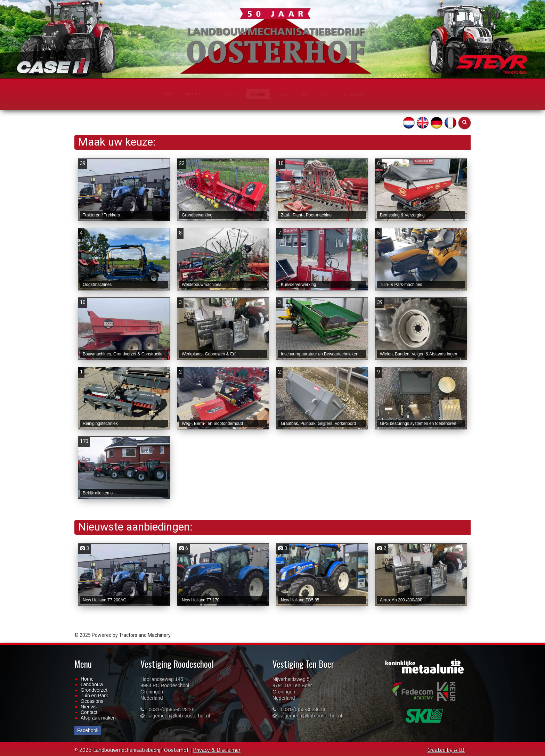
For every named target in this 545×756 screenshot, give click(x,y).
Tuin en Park (94, 696)
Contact (89, 712)
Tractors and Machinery (145, 635)
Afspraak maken (98, 718)
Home (87, 679)
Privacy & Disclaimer (217, 750)
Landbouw (92, 684)
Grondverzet (94, 690)
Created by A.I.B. (446, 750)
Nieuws (89, 707)
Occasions (92, 701)
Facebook (88, 730)
